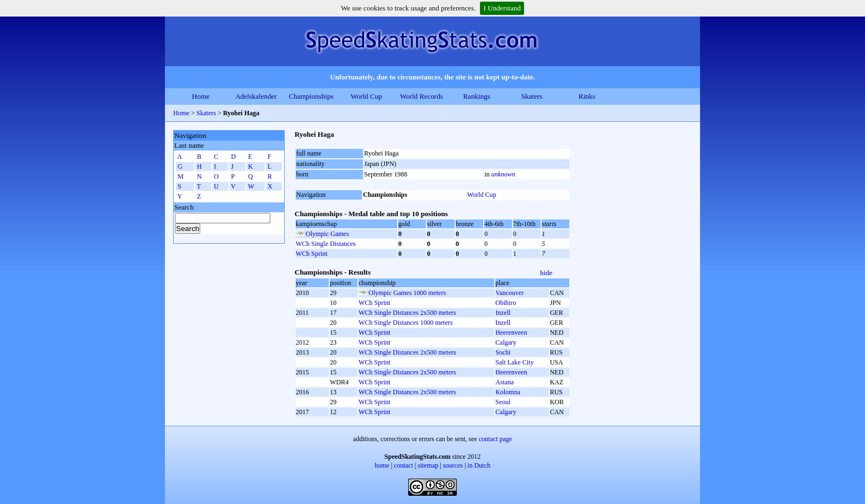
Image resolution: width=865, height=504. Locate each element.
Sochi (503, 352)
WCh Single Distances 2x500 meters (407, 313)
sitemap (428, 465)
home (382, 465)
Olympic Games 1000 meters (407, 293)
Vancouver (509, 293)
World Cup (366, 96)
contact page (495, 439)
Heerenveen (511, 333)
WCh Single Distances (326, 244)
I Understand (502, 8)
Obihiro (506, 303)
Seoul (503, 402)
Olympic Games (327, 234)
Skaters (532, 96)
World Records (421, 96)
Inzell (503, 313)
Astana (504, 382)
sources (453, 465)
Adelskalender (256, 96)
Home (201, 96)
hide (546, 273)
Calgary (506, 342)
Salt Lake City (514, 362)
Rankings (476, 96)
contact (404, 465)
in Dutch (479, 465)
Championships (311, 96)
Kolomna (508, 392)
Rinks (587, 96)
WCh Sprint (312, 254)
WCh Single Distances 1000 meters (406, 323)
